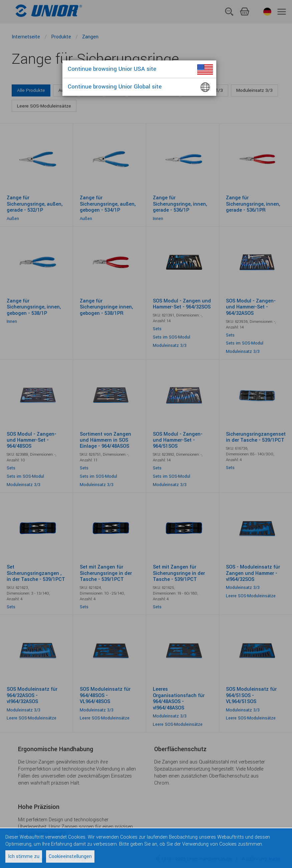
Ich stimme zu (24, 856)
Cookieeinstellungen (70, 856)
